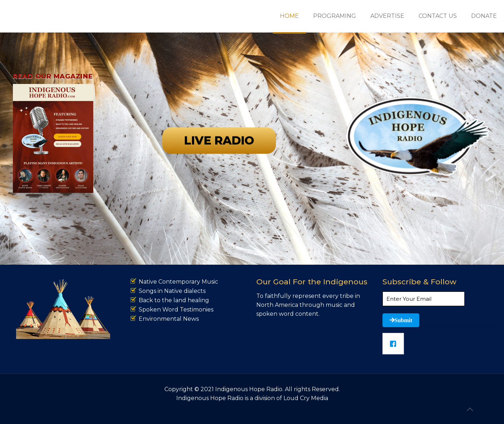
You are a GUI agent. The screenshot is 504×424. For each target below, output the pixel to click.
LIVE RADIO (219, 163)
